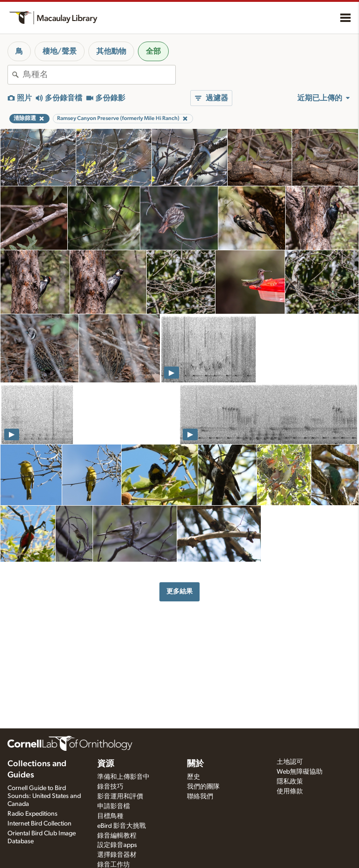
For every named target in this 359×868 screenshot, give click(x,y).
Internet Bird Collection (39, 824)
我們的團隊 (203, 787)
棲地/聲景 (60, 51)
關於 (195, 764)
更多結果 (179, 591)
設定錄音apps (117, 845)
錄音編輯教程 (117, 836)
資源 (106, 764)
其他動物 (111, 51)
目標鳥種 (110, 816)
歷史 (194, 777)
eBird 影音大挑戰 (122, 826)
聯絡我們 (200, 797)
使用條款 (290, 791)
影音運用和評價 (120, 797)
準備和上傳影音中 (123, 777)
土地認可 (290, 762)
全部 (153, 51)
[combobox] (99, 75)
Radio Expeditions (32, 814)
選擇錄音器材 (117, 855)
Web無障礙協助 (300, 772)
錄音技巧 (110, 787)
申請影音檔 (114, 806)
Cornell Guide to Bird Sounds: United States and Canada (44, 796)
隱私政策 (290, 782)
